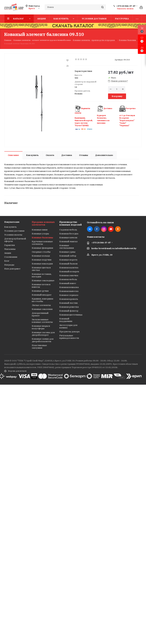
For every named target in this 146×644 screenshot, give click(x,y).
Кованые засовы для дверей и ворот (43, 334)
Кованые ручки (40, 291)
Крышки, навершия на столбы (42, 300)
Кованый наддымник (66, 320)
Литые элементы (41, 305)
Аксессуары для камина (68, 326)
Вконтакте (90, 229)
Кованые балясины (42, 238)
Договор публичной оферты (15, 240)
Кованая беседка (69, 234)
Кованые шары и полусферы (41, 327)
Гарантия (9, 245)
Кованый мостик (69, 303)
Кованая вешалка (69, 287)
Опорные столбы (41, 252)
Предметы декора (69, 332)
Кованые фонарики (42, 248)
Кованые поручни (42, 260)
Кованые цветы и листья (41, 269)
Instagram (104, 229)
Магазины (10, 249)
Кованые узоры (40, 234)
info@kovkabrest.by (126, 248)
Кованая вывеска (69, 291)
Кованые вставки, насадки (42, 275)
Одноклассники (118, 229)
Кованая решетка (69, 307)
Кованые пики (40, 230)
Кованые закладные (43, 280)
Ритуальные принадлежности (69, 337)
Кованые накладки (42, 264)
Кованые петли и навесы (41, 286)
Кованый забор (68, 256)
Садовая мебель (68, 230)
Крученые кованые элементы (42, 243)
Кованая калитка (69, 268)
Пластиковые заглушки (39, 347)
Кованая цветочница (71, 315)
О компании (11, 257)
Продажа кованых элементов (43, 223)
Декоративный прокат (40, 314)
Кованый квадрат (42, 295)
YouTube (111, 229)
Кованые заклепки (42, 309)
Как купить (10, 227)
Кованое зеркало (69, 295)
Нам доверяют (12, 269)
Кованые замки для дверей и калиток (43, 340)
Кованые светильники (67, 247)
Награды (9, 265)
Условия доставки (14, 231)
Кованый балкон (68, 264)
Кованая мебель (68, 279)
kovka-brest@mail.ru (103, 248)
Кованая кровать (69, 299)
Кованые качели (68, 238)
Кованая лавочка (69, 275)
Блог (7, 261)
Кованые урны (67, 252)
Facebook (97, 229)
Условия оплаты (13, 235)
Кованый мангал (68, 241)
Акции (8, 253)
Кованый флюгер (69, 311)
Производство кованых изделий (70, 223)
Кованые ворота (68, 260)
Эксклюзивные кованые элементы (42, 321)
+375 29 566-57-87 (126, 6)
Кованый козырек (69, 271)
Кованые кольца (41, 256)
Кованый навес (68, 283)
